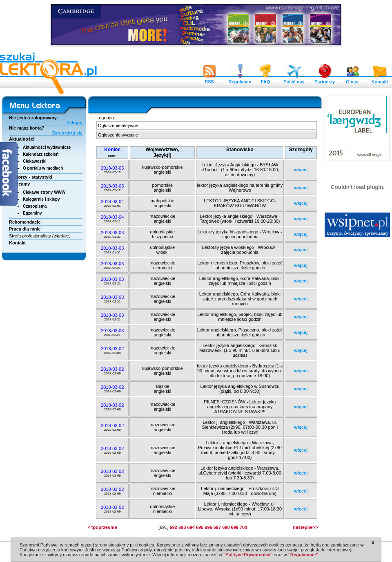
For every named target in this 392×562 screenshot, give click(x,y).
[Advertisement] (358, 366)
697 (217, 527)
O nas (352, 80)
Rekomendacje (25, 222)
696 (208, 527)
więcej (301, 170)
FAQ (265, 80)
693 (182, 527)
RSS (209, 80)
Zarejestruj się (67, 133)
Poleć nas (294, 80)
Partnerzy (325, 80)
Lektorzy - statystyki (31, 177)
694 (191, 527)
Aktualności (22, 139)
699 (235, 527)
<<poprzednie (102, 527)
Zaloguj (75, 123)
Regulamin (240, 80)
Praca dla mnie (25, 229)
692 (174, 527)
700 (243, 527)
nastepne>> (305, 527)
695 (200, 527)
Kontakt (380, 80)
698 (226, 527)
